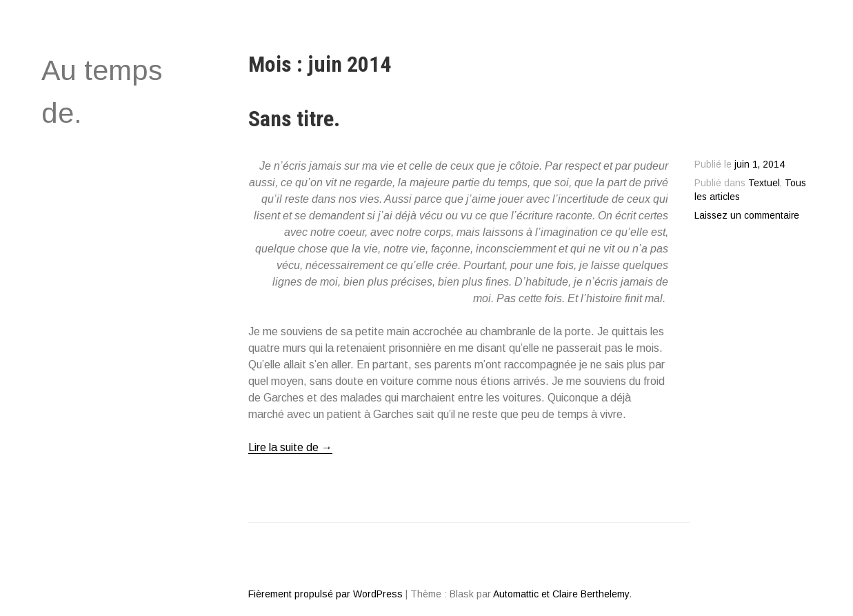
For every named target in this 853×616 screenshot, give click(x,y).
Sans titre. (294, 119)
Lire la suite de (290, 448)
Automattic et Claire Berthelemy (561, 594)
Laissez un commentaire (747, 216)
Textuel (764, 183)
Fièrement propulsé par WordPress (325, 594)
